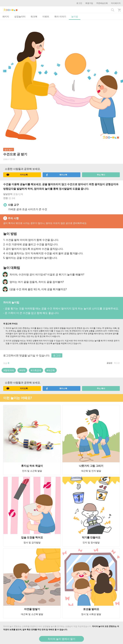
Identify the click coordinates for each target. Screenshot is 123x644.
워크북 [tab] (34, 16)
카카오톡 (17, 175)
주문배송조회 (102, 3)
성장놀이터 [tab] (20, 16)
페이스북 (56, 175)
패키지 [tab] (6, 16)
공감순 (110, 363)
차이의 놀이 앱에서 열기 (61, 639)
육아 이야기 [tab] (60, 16)
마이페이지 (116, 3)
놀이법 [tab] (75, 16)
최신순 (117, 363)
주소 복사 (101, 175)
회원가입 (89, 3)
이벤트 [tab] (46, 16)
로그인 (79, 3)
